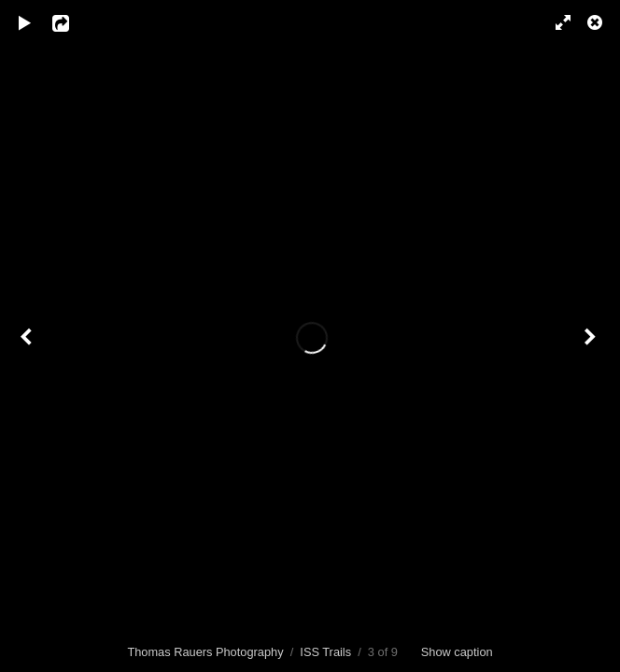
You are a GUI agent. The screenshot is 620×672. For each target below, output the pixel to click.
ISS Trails (325, 652)
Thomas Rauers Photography (205, 652)
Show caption (457, 652)
